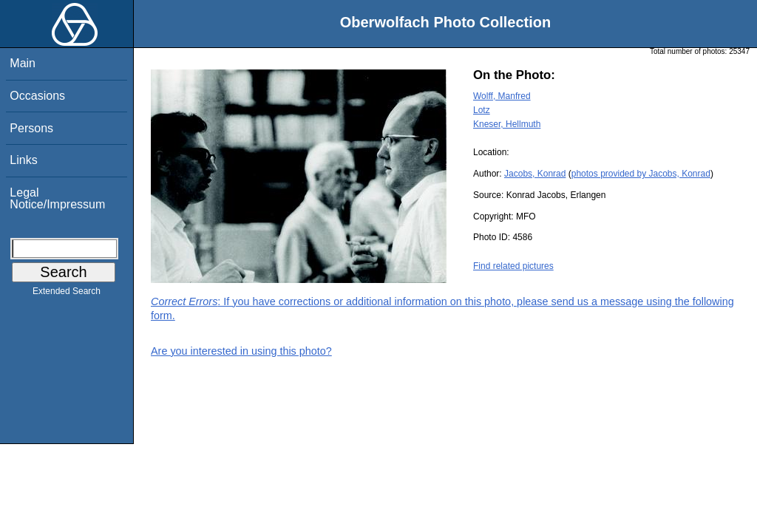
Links (23, 160)
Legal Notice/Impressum (57, 198)
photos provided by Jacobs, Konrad (641, 174)
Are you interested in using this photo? (241, 351)
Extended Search (67, 294)
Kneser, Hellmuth (507, 124)
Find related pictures (513, 266)
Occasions (37, 96)
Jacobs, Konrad (535, 174)
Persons (31, 128)
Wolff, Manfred (502, 96)
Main (23, 63)
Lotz (482, 110)
